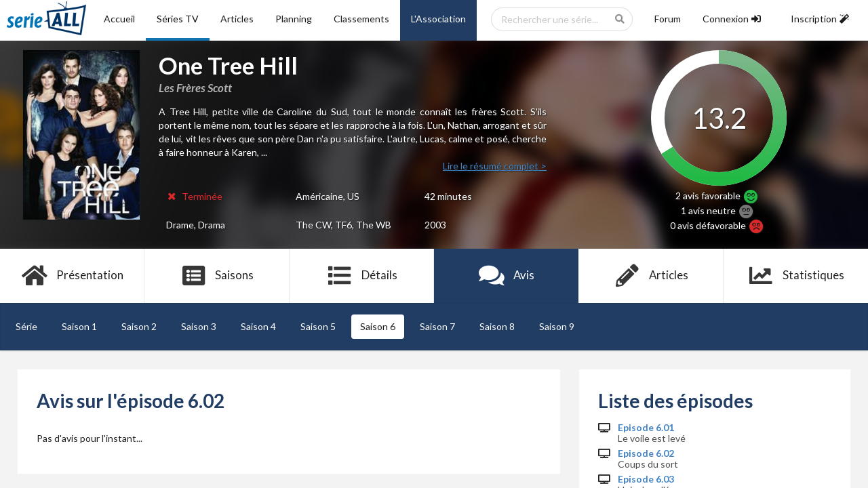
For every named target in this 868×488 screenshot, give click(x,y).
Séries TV (178, 19)
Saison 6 (378, 326)
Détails (362, 276)
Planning (294, 19)
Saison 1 (79, 326)
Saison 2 (139, 326)
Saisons (217, 276)
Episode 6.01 (646, 428)
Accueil (119, 19)
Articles (237, 19)
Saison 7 (437, 326)
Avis (506, 276)
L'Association (438, 19)
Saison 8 (497, 326)
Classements (361, 19)
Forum (668, 19)
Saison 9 (557, 326)
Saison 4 (258, 326)
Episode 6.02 (646, 453)
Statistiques (796, 276)
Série (26, 326)
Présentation (72, 276)
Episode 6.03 (646, 479)
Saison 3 (199, 326)
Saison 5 (318, 326)
